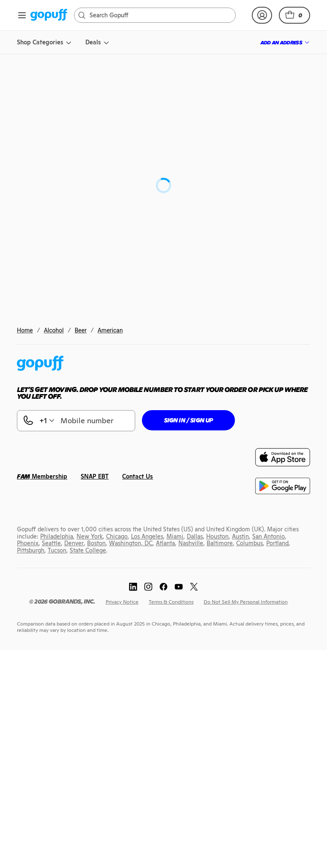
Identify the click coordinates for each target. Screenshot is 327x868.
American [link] (110, 330)
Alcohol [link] (54, 330)
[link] (49, 15)
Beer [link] (81, 330)
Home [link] (25, 330)
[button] (294, 15)
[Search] (159, 15)
